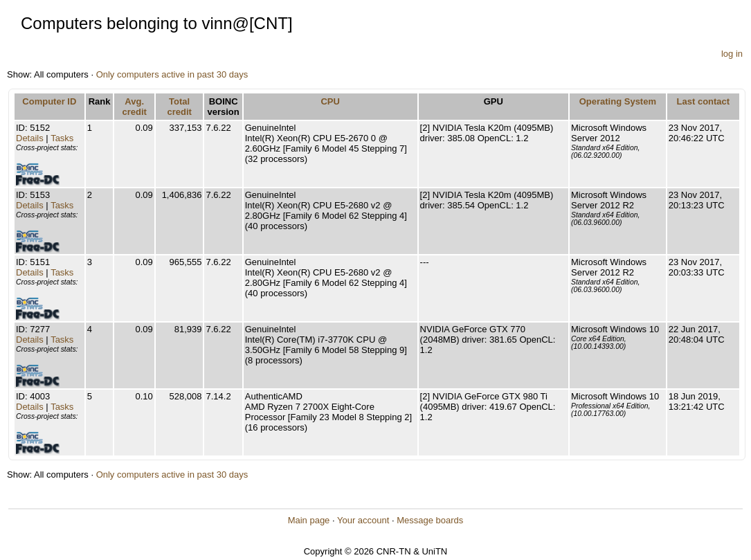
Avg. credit (134, 107)
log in (732, 54)
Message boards (430, 520)
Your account (363, 520)
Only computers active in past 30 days (172, 74)
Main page (309, 520)
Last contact (704, 101)
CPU (330, 101)
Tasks (62, 138)
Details (30, 138)
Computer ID (49, 101)
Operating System (618, 101)
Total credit (179, 107)
